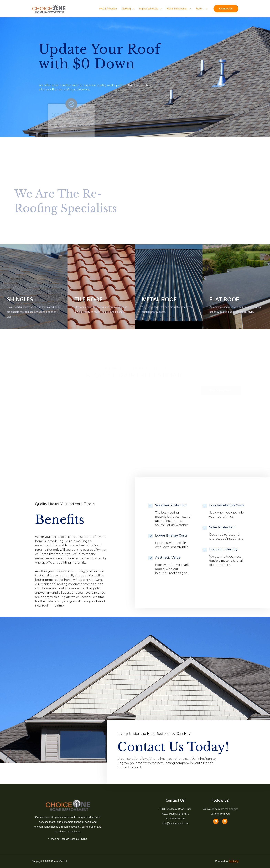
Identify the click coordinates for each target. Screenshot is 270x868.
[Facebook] (216, 821)
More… (200, 9)
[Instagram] (225, 821)
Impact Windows (149, 9)
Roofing (126, 9)
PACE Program (108, 9)
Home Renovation (177, 9)
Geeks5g (233, 861)
